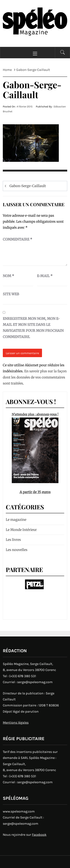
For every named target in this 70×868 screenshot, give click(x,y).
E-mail (45, 276)
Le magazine (16, 520)
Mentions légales (16, 723)
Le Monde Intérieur (21, 530)
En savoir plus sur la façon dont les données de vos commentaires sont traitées (35, 377)
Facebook (39, 835)
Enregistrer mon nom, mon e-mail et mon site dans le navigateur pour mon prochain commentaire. (33, 328)
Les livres (13, 540)
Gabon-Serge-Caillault (28, 186)
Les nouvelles (17, 550)
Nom (8, 276)
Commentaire (18, 239)
